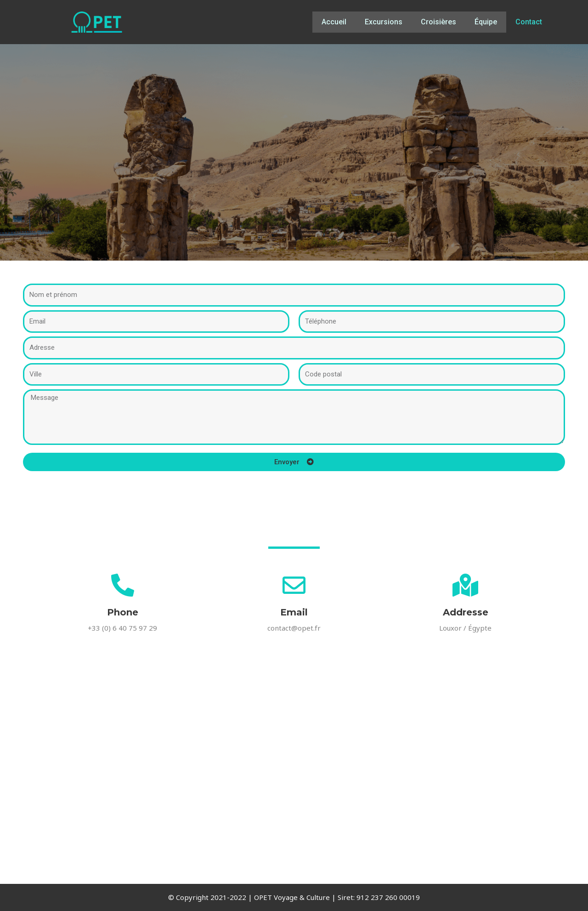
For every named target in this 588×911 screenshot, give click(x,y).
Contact (529, 22)
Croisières (438, 22)
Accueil (334, 22)
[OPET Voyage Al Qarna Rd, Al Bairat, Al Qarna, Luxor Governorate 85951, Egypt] (294, 786)
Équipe (486, 22)
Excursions (384, 22)
